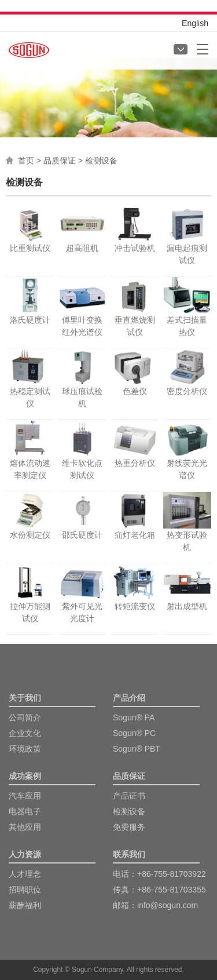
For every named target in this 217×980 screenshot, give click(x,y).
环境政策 (25, 749)
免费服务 (129, 827)
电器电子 (25, 811)
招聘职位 (25, 890)
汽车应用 (25, 796)
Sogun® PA (134, 717)
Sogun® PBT (137, 749)
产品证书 (129, 796)
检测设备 (129, 811)
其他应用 (25, 827)
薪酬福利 (25, 905)
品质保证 (60, 161)
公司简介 (25, 717)
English (195, 23)
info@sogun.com (168, 905)
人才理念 (25, 874)
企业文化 (25, 733)
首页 (26, 161)
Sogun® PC (134, 733)
